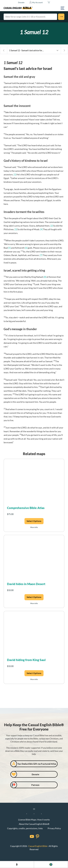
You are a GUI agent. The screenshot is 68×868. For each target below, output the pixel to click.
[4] (41, 229)
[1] (15, 174)
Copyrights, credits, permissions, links (25, 828)
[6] (26, 248)
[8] (45, 277)
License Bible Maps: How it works (34, 820)
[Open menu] (34, 809)
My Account (36, 2)
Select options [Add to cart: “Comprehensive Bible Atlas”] (34, 521)
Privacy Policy (54, 828)
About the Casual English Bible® (34, 824)
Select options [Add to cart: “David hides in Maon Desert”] (34, 597)
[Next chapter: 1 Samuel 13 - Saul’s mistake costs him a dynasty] (64, 50)
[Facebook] (29, 836)
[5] (9, 248)
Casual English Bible (38, 846)
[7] (41, 255)
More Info (34, 527)
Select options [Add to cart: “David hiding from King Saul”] (34, 673)
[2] (52, 226)
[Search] (61, 17)
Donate (21, 2)
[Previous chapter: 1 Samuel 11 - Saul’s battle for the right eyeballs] (4, 50)
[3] (16, 229)
